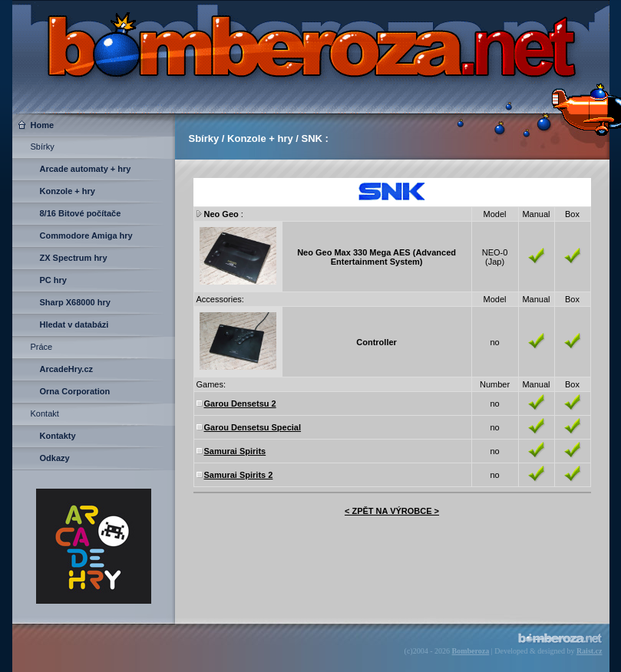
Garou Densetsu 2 (240, 404)
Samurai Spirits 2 (239, 475)
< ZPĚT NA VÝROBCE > (392, 511)
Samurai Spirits (235, 451)
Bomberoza (471, 651)
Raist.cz (590, 651)
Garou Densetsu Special (253, 427)
